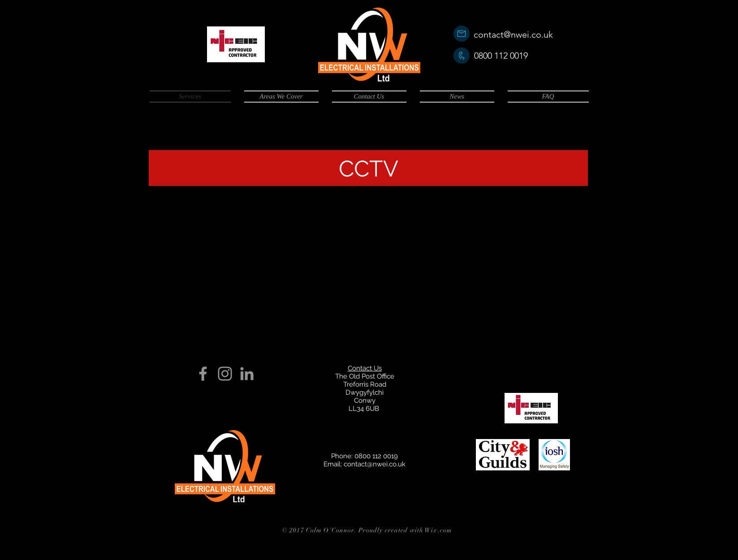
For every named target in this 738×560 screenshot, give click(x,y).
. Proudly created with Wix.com (403, 530)
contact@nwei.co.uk (513, 34)
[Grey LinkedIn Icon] (247, 374)
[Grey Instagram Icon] (225, 374)
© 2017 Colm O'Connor (318, 530)
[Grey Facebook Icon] (203, 374)
